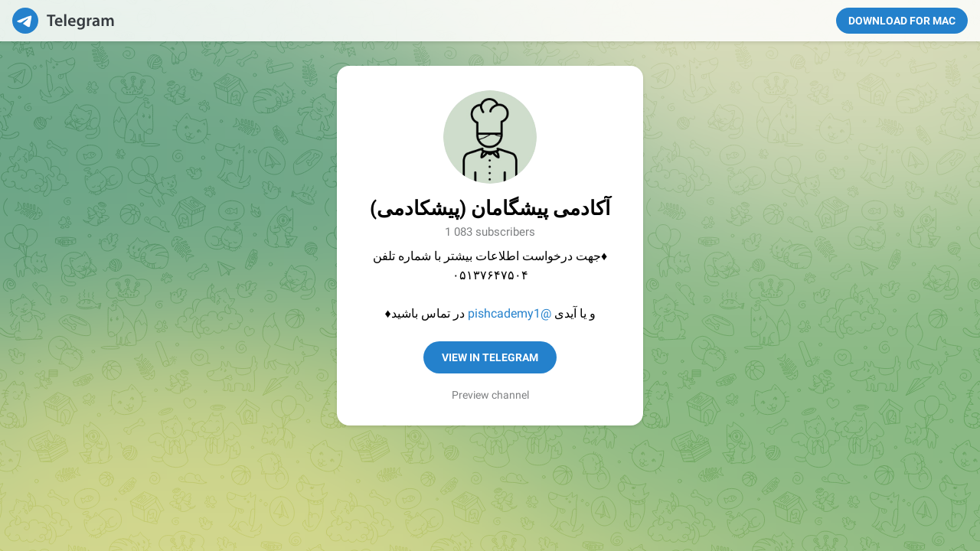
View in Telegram (490, 357)
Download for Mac (902, 21)
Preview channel (490, 395)
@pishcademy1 (510, 313)
